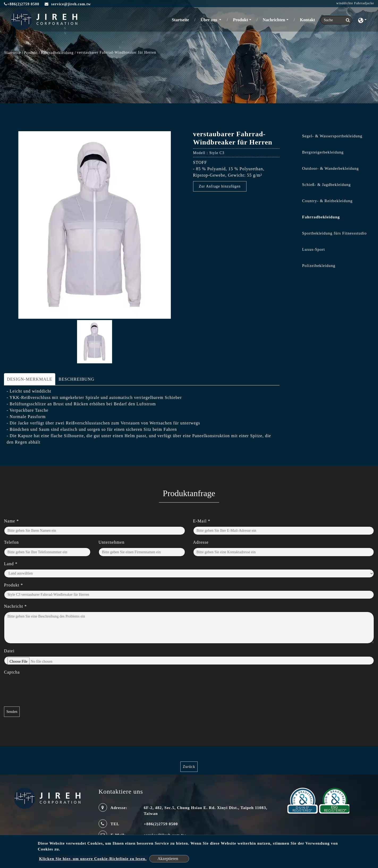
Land (11, 564)
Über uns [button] (209, 20)
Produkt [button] (241, 20)
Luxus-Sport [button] (313, 249)
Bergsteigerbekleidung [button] (323, 152)
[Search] (336, 20)
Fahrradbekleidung (58, 53)
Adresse (201, 542)
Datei (9, 651)
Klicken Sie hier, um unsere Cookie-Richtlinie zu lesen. (93, 859)
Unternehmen (112, 542)
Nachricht (15, 606)
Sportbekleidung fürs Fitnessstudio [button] (334, 233)
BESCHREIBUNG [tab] (77, 379)
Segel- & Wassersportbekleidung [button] (332, 136)
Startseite (182, 19)
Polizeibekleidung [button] (319, 266)
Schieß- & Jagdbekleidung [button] (326, 185)
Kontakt (307, 20)
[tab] (331, 137)
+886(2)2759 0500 (22, 4)
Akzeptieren (168, 859)
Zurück (189, 767)
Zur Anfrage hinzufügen (220, 186)
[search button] (346, 20)
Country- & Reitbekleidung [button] (327, 201)
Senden (12, 712)
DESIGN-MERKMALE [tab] (30, 379)
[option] (95, 225)
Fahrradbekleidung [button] (321, 217)
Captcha (12, 672)
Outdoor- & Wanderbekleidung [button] (330, 168)
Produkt (31, 53)
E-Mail (202, 521)
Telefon (11, 542)
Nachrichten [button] (274, 20)
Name (11, 521)
